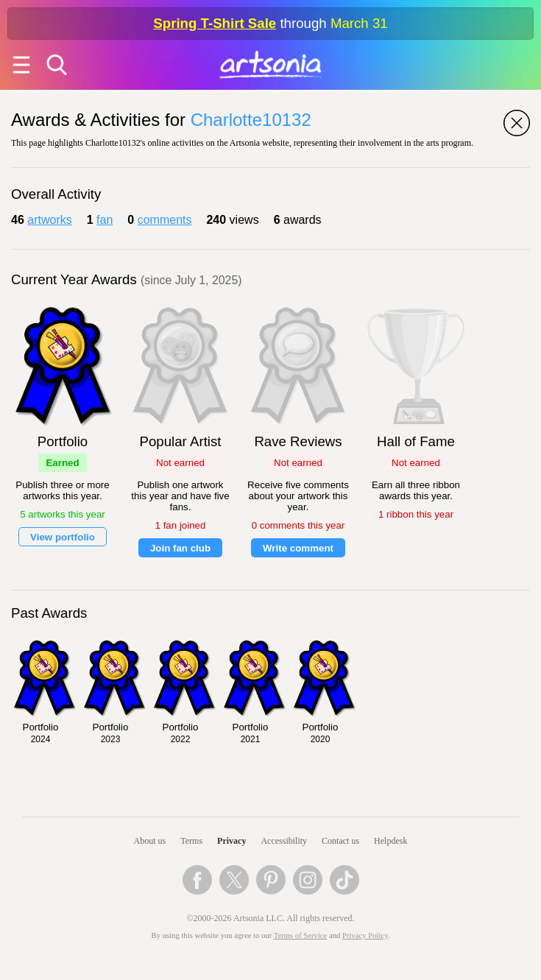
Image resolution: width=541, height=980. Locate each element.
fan (105, 220)
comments (165, 220)
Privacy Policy (365, 935)
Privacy (231, 841)
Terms (191, 841)
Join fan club (180, 548)
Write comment (298, 548)
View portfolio (63, 537)
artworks (49, 220)
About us (150, 841)
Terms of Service (301, 935)
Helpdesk (390, 841)
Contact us (340, 841)
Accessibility (284, 841)
